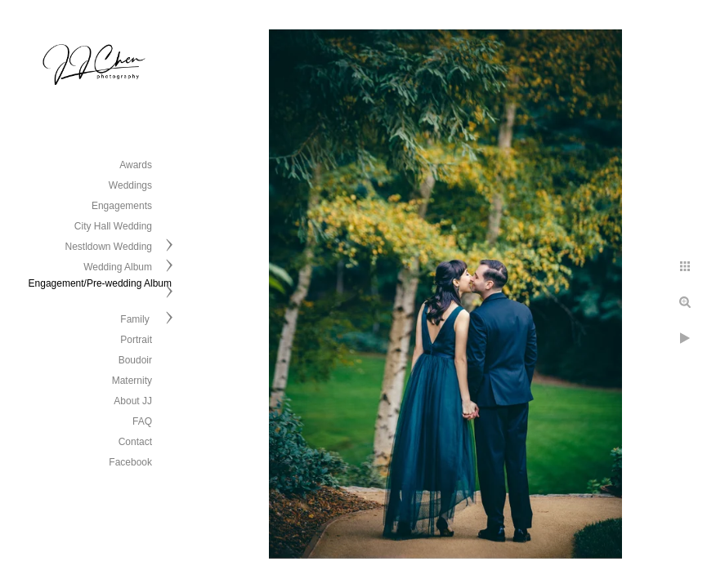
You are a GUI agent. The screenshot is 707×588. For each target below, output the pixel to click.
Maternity (132, 381)
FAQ (142, 421)
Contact (135, 442)
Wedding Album (118, 267)
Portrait (136, 340)
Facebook (130, 462)
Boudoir (135, 360)
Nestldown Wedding (108, 247)
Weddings (130, 185)
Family (136, 319)
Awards (136, 165)
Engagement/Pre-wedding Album (100, 283)
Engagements (122, 206)
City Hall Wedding (113, 226)
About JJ (133, 401)
